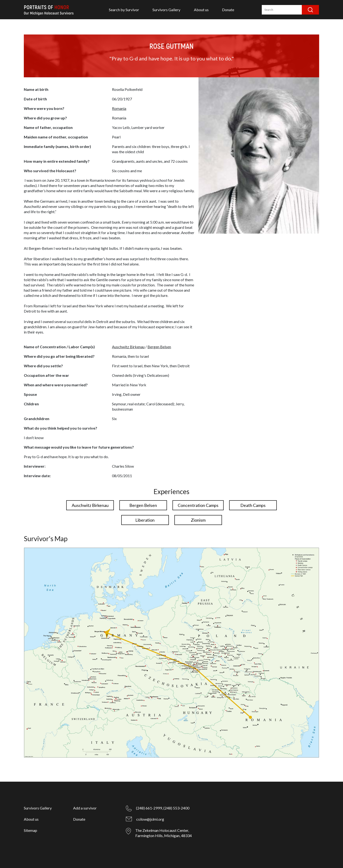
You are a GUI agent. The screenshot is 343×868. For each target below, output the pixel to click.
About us (201, 10)
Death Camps (253, 505)
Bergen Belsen (159, 347)
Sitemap (30, 830)
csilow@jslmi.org (150, 819)
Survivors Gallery (166, 10)
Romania (119, 108)
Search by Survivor (124, 10)
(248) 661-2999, (149, 808)
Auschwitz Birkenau (128, 347)
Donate (228, 10)
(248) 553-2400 (176, 808)
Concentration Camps (198, 505)
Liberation (145, 520)
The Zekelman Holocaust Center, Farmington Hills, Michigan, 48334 (164, 833)
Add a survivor (85, 808)
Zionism (198, 520)
